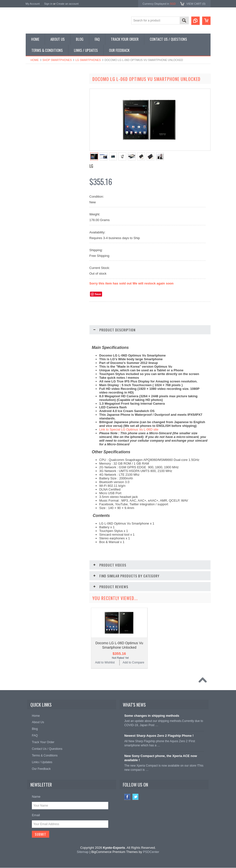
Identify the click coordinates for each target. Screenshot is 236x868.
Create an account (67, 4)
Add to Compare (70, 315)
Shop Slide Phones (41, 105)
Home (35, 60)
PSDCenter (151, 852)
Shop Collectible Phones (45, 147)
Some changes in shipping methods (152, 716)
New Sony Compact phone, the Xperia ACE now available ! (161, 758)
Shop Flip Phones (40, 97)
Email (36, 815)
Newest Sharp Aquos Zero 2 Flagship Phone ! (159, 736)
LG (91, 166)
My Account (33, 4)
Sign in (48, 4)
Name (36, 797)
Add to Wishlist (40, 315)
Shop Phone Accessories (45, 113)
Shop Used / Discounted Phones (50, 138)
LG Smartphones (88, 60)
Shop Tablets (37, 122)
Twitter (136, 797)
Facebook (127, 797)
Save (98, 294)
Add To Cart (58, 306)
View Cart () (196, 4)
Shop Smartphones (57, 60)
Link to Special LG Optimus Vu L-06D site (129, 429)
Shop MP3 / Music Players (46, 130)
